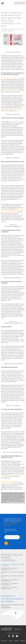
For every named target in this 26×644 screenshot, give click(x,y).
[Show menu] (2, 3)
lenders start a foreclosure (17, 122)
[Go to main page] (19, 3)
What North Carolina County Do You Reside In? (11, 531)
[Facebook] (9, 636)
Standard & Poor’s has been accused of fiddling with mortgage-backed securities (12, 211)
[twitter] (17, 636)
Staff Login (23, 641)
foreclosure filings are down (11, 90)
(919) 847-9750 (7, 608)
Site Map (11, 641)
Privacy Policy (4, 641)
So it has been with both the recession (12, 78)
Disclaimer (16, 641)
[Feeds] (13, 636)
